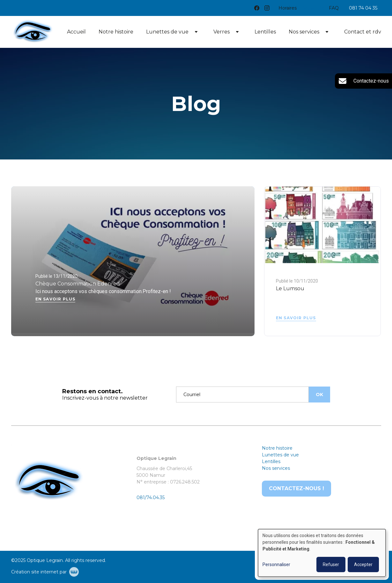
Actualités (313, 8)
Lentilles (265, 32)
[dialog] (322, 553)
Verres (222, 32)
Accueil (76, 32)
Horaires (288, 8)
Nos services (304, 32)
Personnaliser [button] (276, 565)
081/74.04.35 (151, 498)
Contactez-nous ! (296, 488)
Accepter (363, 565)
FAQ (334, 8)
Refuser (331, 565)
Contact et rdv (363, 32)
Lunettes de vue (167, 32)
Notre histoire (116, 32)
